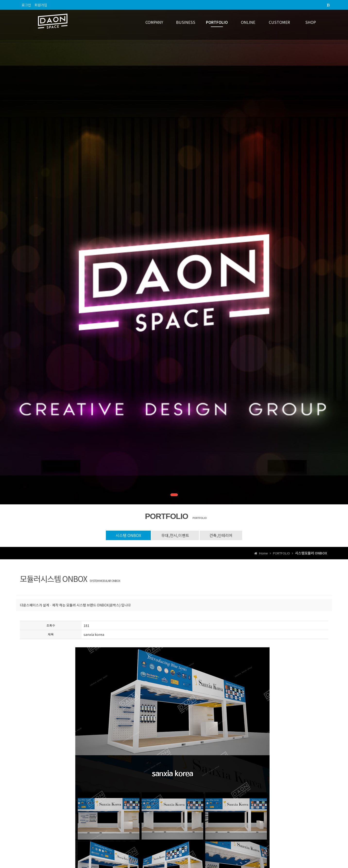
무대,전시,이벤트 (175, 535)
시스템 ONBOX (128, 535)
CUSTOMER (279, 22)
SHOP (311, 22)
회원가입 (41, 5)
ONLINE (248, 22)
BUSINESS (186, 22)
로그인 (26, 5)
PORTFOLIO (217, 22)
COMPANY (154, 22)
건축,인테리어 (221, 535)
